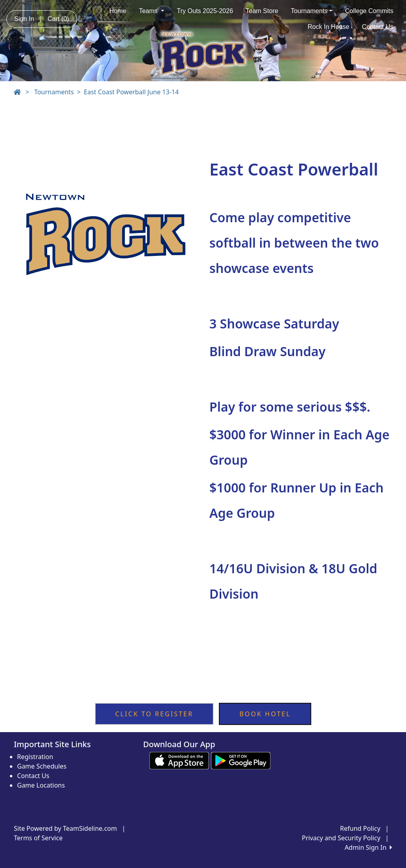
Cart (58, 19)
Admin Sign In (368, 847)
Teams (151, 11)
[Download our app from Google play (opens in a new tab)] (241, 760)
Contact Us (378, 27)
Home (118, 11)
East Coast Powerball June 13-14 (131, 92)
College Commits (369, 11)
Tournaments (312, 11)
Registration (35, 757)
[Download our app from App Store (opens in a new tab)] (179, 760)
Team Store (262, 11)
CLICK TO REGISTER (154, 714)
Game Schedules (42, 766)
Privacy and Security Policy (341, 838)
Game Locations (41, 785)
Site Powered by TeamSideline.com (65, 828)
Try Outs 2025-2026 (205, 11)
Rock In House (328, 27)
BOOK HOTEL (265, 714)
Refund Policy (360, 828)
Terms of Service (38, 838)
